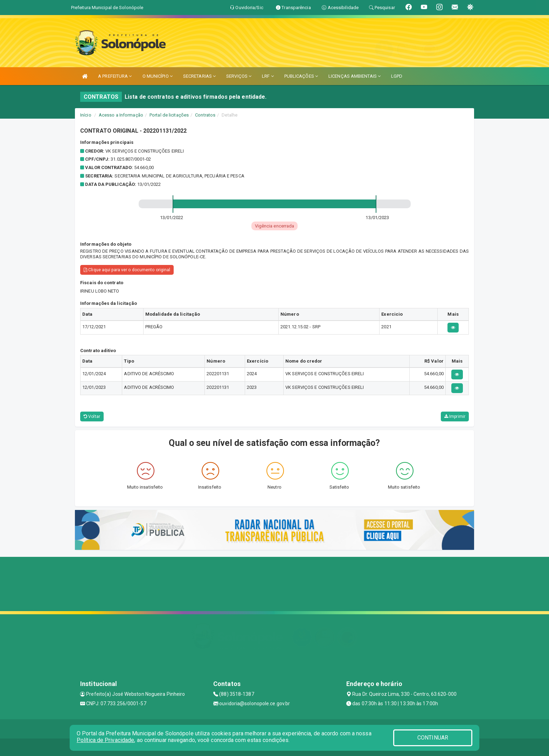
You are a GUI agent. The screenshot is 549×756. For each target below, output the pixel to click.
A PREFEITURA (115, 76)
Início (86, 115)
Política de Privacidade (105, 740)
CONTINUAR (433, 738)
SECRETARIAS (199, 76)
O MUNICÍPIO (158, 76)
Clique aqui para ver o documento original (127, 270)
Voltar (92, 416)
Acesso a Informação (121, 115)
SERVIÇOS (239, 76)
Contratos (205, 115)
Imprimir (455, 416)
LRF (268, 76)
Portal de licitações (169, 115)
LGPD (397, 76)
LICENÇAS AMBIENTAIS (355, 76)
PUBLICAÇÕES (301, 76)
